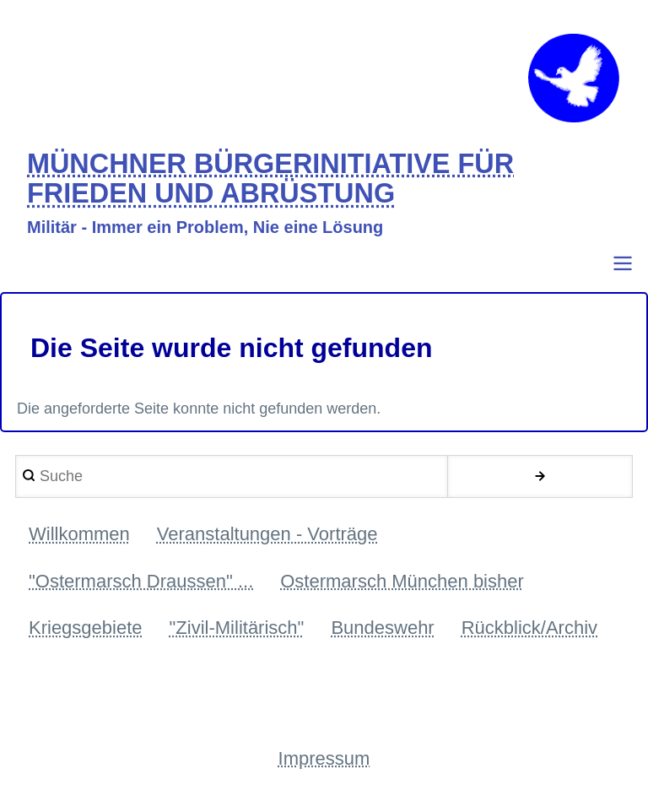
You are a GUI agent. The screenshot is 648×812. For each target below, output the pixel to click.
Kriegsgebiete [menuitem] (86, 628)
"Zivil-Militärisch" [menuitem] (237, 628)
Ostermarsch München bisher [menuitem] (402, 581)
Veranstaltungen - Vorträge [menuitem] (267, 534)
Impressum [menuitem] (324, 758)
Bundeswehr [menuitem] (382, 628)
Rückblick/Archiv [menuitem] (529, 628)
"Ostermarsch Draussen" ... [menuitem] (141, 581)
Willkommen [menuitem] (79, 534)
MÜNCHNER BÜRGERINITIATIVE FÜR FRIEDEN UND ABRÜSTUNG (270, 179)
